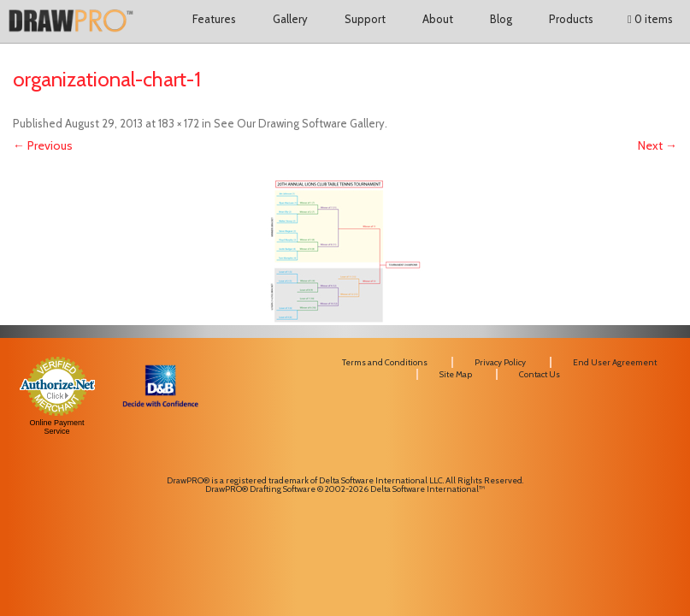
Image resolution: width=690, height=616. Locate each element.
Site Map (456, 374)
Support (365, 19)
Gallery (290, 19)
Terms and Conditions (385, 362)
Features (214, 19)
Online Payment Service (57, 427)
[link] (160, 443)
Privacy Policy (500, 362)
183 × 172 (179, 123)
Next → (658, 145)
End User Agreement (615, 362)
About (438, 19)
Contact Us (540, 374)
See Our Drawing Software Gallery (299, 123)
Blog (501, 19)
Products (571, 19)
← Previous (43, 145)
